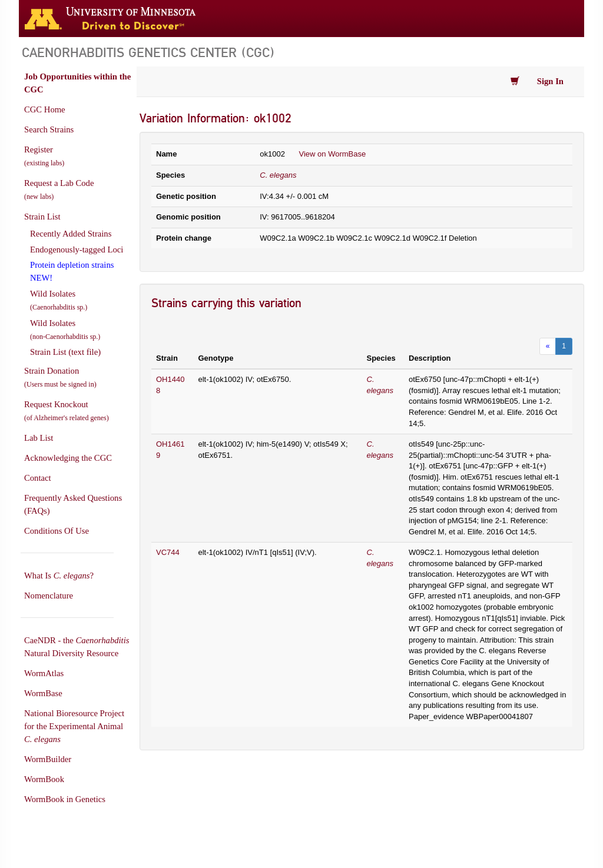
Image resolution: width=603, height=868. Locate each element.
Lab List (39, 438)
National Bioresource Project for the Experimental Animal (74, 726)
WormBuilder (48, 759)
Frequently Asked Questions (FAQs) (73, 504)
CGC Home (45, 109)
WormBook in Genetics (65, 799)
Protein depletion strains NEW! (72, 271)
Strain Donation (60, 377)
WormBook (44, 779)
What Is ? (59, 576)
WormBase (43, 693)
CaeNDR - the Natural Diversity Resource (77, 647)
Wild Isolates (59, 300)
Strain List (42, 217)
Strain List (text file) (65, 352)
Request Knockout (67, 411)
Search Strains (49, 129)
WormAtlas (44, 673)
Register (44, 156)
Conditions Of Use (57, 531)
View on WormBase (333, 154)
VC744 (168, 552)
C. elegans (278, 175)
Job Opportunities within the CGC (77, 83)
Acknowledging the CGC (68, 458)
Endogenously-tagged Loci (77, 250)
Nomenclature (49, 596)
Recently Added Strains (71, 234)
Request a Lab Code (59, 189)
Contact (38, 478)
